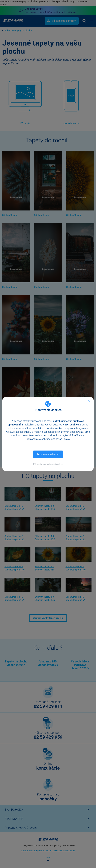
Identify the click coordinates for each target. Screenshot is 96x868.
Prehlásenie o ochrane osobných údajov (48, 439)
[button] (48, 464)
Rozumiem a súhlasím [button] (48, 454)
